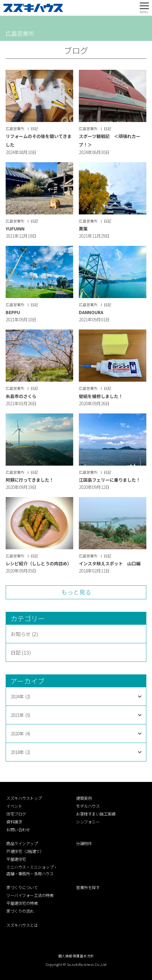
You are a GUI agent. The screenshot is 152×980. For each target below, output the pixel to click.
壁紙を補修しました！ (101, 396)
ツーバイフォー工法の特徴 (30, 895)
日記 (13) (21, 652)
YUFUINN (15, 229)
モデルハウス (88, 806)
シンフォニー (88, 822)
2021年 (20, 715)
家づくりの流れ (20, 911)
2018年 (20, 752)
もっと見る (76, 592)
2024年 (20, 696)
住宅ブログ (16, 814)
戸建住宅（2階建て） (25, 851)
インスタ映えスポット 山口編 (110, 563)
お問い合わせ (18, 830)
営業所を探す (88, 887)
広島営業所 (15, 128)
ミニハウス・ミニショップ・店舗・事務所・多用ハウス (32, 870)
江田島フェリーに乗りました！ (110, 480)
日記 (34, 128)
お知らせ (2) (24, 634)
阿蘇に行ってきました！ (30, 480)
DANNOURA (91, 312)
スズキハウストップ (24, 798)
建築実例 (84, 798)
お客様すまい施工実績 (96, 814)
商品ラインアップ (22, 843)
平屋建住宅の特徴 (22, 903)
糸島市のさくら (21, 396)
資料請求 (14, 822)
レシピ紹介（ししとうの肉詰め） (39, 563)
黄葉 (83, 229)
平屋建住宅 (16, 859)
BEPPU (13, 312)
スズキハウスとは (22, 925)
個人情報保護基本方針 (76, 956)
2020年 (20, 734)
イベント (14, 806)
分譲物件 (84, 843)
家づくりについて (22, 887)
